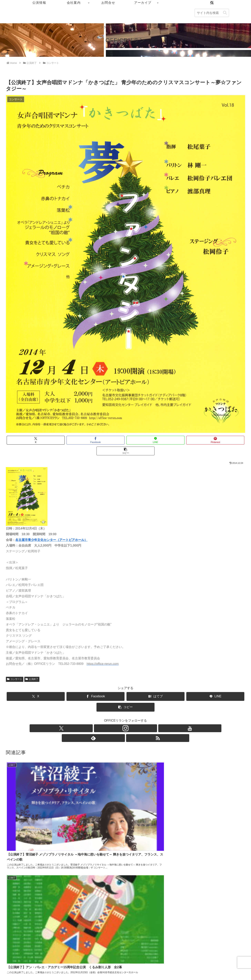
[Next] (14, 972)
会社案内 (205, 954)
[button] (225, 13)
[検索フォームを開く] (212, 3)
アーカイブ (239, 954)
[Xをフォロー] (107, 707)
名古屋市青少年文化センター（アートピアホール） (51, 529)
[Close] (22, 975)
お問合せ (221, 954)
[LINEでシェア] (125, 440)
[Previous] (5, 972)
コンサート (15, 668)
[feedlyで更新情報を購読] (135, 707)
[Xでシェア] (45, 440)
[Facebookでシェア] (85, 440)
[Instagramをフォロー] (116, 707)
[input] (212, 13)
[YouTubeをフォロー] (125, 707)
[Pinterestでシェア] (166, 440)
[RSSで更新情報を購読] (144, 707)
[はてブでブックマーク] (125, 686)
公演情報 (189, 954)
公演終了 (32, 668)
